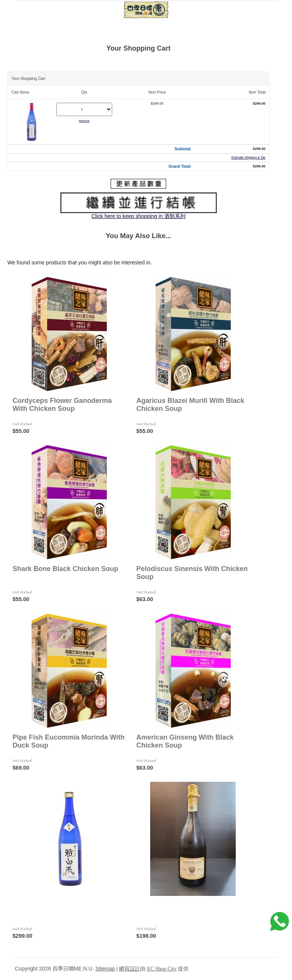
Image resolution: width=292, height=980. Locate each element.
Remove (84, 121)
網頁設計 (130, 969)
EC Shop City (162, 969)
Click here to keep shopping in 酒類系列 (138, 216)
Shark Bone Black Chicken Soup (65, 569)
